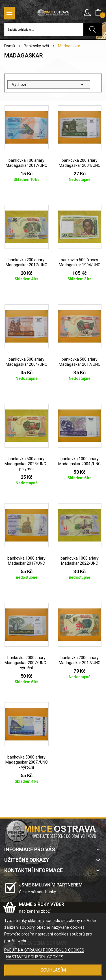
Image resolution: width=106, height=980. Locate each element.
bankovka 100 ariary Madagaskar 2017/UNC (26, 163)
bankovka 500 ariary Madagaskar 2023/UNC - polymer (26, 464)
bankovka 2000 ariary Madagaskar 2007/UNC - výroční (26, 663)
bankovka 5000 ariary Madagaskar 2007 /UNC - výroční (27, 762)
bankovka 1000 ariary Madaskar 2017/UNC (26, 561)
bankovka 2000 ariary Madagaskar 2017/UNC (80, 660)
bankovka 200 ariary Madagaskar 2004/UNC (80, 163)
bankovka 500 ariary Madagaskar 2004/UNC (26, 362)
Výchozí (49, 85)
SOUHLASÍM (53, 970)
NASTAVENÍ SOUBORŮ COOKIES (35, 957)
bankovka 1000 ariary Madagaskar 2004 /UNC (79, 461)
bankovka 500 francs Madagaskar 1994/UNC (80, 262)
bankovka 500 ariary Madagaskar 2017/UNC (80, 362)
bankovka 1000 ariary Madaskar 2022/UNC (80, 561)
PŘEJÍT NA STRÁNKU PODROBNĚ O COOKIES (44, 950)
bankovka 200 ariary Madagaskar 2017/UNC (26, 262)
